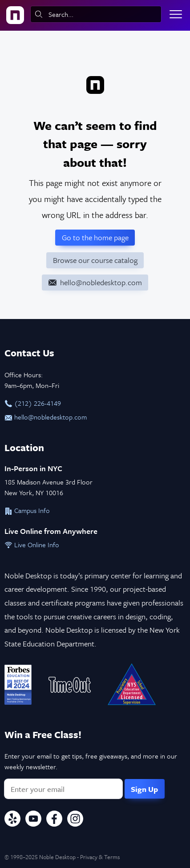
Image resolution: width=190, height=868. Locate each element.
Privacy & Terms (100, 857)
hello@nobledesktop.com (46, 417)
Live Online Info (32, 545)
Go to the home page (95, 237)
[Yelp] (12, 820)
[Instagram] (75, 820)
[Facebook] (54, 820)
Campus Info (27, 510)
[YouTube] (33, 820)
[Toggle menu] (176, 14)
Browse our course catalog (95, 260)
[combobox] (96, 14)
